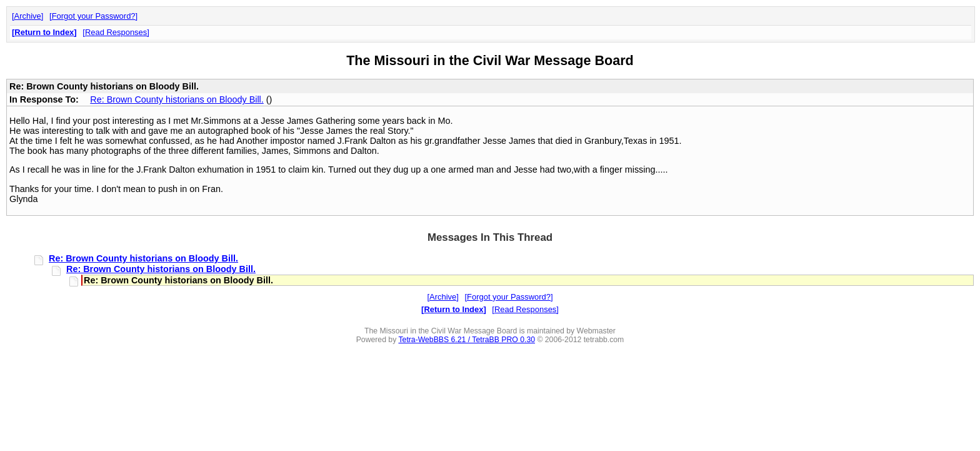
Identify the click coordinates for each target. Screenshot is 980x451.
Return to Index (44, 32)
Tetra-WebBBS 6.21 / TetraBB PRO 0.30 (467, 340)
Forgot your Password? (94, 16)
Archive (28, 16)
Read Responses (116, 32)
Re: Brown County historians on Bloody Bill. (177, 99)
